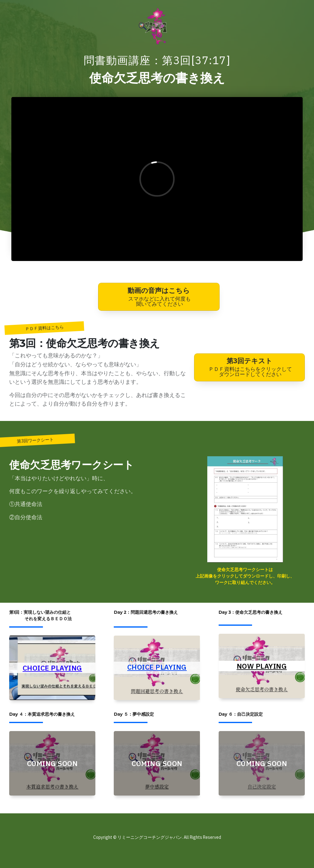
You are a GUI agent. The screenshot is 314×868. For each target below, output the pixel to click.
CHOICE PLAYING (52, 668)
